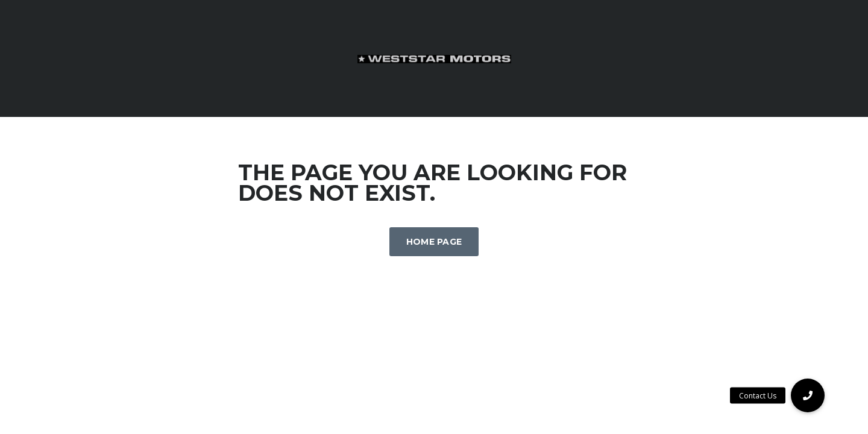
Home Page (434, 242)
